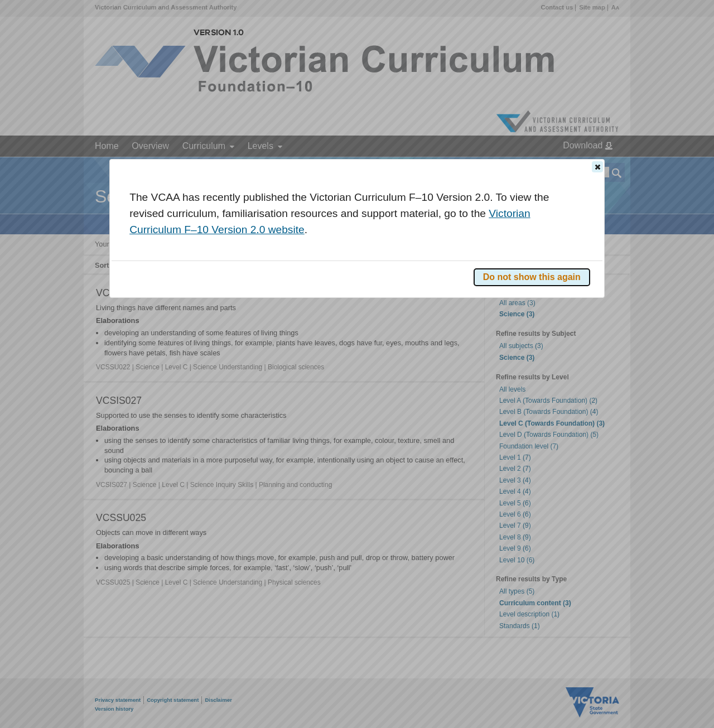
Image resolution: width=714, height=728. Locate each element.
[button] (597, 167)
